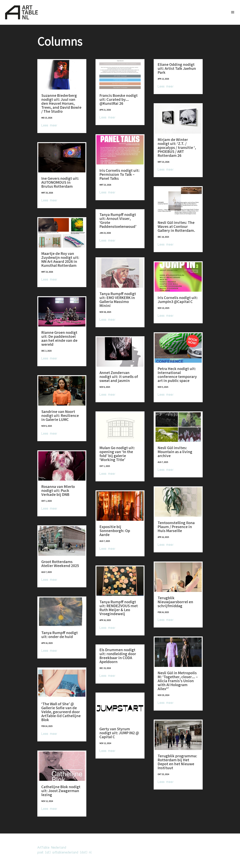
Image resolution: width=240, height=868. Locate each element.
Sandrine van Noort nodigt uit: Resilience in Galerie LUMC (60, 416)
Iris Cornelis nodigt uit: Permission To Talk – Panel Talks (120, 175)
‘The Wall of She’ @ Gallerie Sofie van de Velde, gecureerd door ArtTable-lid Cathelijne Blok (61, 712)
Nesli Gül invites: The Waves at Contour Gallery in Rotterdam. (176, 227)
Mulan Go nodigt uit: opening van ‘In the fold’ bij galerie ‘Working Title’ (117, 454)
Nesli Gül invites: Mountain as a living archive (175, 452)
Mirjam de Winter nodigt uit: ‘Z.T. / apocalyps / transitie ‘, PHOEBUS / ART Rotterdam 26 (177, 148)
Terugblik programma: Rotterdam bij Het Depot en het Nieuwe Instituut (177, 762)
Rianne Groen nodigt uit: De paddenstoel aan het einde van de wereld (59, 339)
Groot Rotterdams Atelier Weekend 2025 (60, 564)
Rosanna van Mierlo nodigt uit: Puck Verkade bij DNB (58, 491)
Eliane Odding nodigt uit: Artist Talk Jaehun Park (177, 69)
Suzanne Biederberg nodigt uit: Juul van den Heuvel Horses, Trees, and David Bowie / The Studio (61, 104)
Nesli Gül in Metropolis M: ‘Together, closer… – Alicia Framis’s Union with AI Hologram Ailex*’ (178, 681)
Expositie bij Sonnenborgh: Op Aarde (115, 531)
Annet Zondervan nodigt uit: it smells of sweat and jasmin (119, 377)
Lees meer (49, 125)
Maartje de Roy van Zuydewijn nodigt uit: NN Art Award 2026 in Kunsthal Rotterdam (60, 260)
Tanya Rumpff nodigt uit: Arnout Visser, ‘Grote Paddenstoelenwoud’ (118, 221)
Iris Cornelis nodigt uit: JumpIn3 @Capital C (178, 300)
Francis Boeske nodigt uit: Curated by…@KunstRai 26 (119, 100)
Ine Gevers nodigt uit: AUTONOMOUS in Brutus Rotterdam (60, 183)
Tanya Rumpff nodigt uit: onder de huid (60, 635)
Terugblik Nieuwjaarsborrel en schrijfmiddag (175, 602)
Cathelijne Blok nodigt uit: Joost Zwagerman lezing (61, 791)
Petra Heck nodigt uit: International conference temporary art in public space (177, 375)
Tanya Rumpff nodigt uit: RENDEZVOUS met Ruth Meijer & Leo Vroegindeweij (119, 608)
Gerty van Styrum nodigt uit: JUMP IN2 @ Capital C (119, 733)
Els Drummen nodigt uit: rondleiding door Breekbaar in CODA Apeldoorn (118, 656)
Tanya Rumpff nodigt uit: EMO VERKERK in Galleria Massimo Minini (118, 300)
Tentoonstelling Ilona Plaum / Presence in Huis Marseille (176, 527)
